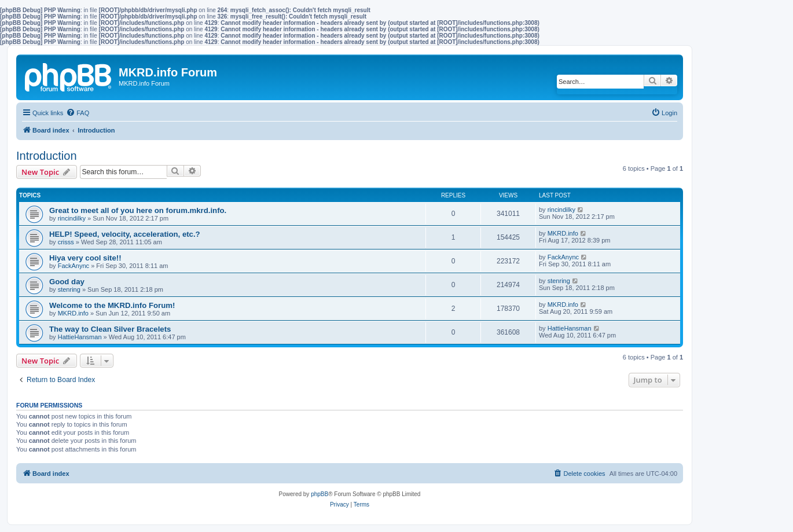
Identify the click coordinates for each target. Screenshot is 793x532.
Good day (67, 282)
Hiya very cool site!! (85, 258)
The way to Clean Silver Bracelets (110, 329)
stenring (69, 289)
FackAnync (74, 266)
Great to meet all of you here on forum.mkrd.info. (138, 210)
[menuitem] (78, 113)
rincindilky (72, 218)
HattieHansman (80, 337)
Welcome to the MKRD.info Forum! (112, 305)
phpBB (320, 494)
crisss (66, 242)
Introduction (47, 156)
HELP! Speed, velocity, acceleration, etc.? (125, 234)
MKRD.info (563, 233)
